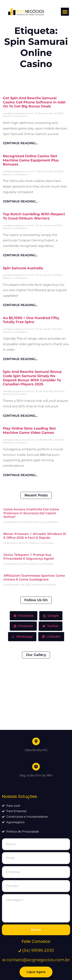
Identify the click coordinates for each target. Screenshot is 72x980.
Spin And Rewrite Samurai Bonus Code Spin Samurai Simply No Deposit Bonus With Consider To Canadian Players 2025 (32, 378)
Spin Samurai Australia (23, 268)
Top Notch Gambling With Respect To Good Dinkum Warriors (34, 216)
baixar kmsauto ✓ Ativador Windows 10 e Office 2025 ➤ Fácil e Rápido (35, 536)
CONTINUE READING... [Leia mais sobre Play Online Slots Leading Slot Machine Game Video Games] (20, 475)
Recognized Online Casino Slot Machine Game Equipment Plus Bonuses (31, 160)
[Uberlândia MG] (36, 698)
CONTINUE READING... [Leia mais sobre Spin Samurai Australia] (20, 305)
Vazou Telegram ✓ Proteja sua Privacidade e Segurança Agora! (29, 557)
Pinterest (23, 626)
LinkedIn (51, 637)
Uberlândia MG (36, 707)
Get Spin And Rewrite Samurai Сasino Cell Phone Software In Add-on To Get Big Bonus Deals (34, 102)
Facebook (24, 616)
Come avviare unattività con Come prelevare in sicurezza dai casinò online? (31, 513)
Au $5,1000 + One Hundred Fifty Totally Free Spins (31, 320)
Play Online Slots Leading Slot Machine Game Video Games (29, 431)
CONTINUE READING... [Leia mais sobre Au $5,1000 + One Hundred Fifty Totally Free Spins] (20, 359)
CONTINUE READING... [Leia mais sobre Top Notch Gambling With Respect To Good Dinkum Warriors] (20, 255)
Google (51, 616)
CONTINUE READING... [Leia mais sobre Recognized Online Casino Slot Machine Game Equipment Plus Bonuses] (20, 201)
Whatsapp (22, 637)
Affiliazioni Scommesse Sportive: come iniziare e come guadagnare (34, 577)
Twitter (51, 626)
